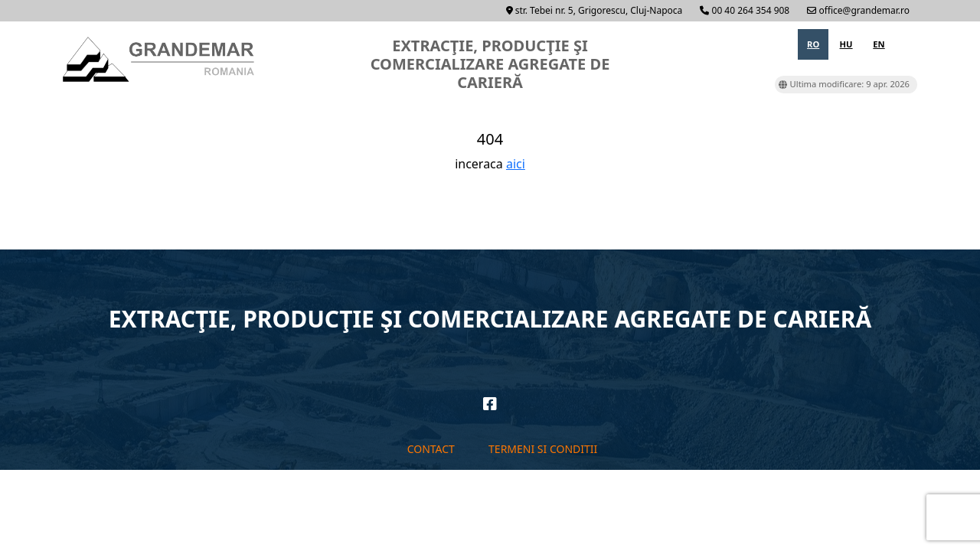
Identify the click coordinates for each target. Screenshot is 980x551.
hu (846, 44)
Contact (431, 449)
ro (813, 44)
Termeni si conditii (543, 449)
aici (516, 164)
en (879, 44)
